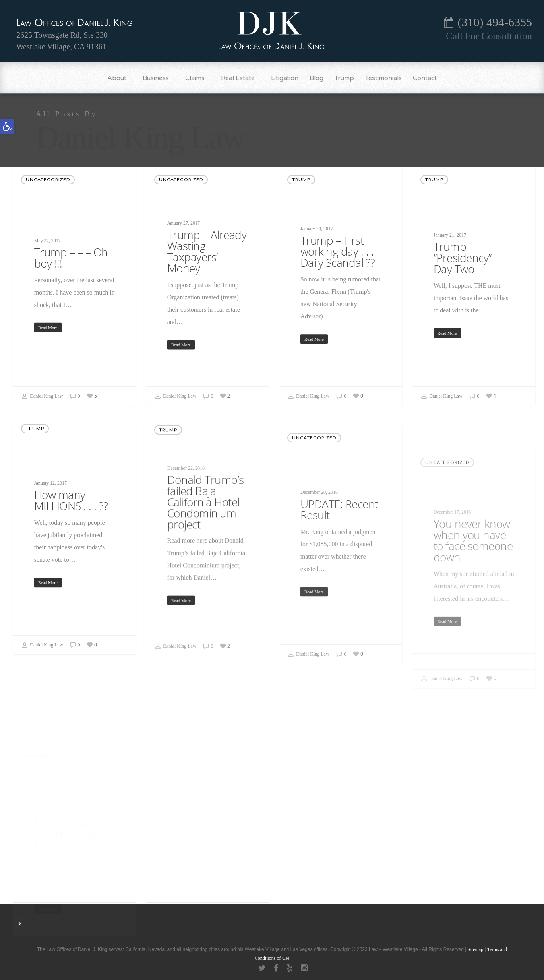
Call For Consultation (489, 36)
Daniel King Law (42, 396)
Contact (425, 78)
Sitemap (475, 949)
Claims (198, 78)
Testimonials (383, 78)
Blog (317, 78)
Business (159, 78)
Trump (344, 78)
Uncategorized (48, 180)
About (120, 78)
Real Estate (241, 78)
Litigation (285, 78)
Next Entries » (19, 924)
